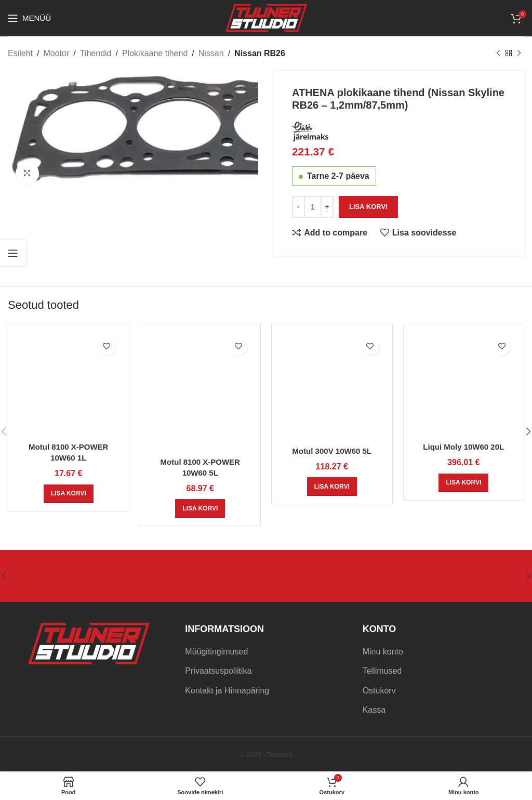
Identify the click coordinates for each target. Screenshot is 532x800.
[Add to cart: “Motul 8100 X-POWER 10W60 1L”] (69, 494)
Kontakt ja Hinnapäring (227, 691)
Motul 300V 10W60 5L (332, 451)
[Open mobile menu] (29, 18)
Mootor (56, 53)
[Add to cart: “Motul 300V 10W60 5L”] (332, 487)
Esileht (20, 53)
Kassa (374, 710)
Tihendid (96, 53)
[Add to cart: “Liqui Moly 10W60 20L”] (463, 483)
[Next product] (519, 54)
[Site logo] (266, 17)
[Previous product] (498, 54)
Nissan (211, 53)
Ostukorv (379, 691)
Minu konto (383, 652)
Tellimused (382, 671)
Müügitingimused (216, 652)
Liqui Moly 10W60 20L (463, 447)
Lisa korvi (368, 207)
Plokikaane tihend (155, 53)
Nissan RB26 (260, 53)
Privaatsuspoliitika (218, 671)
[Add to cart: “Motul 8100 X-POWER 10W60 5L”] (200, 508)
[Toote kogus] (313, 207)
